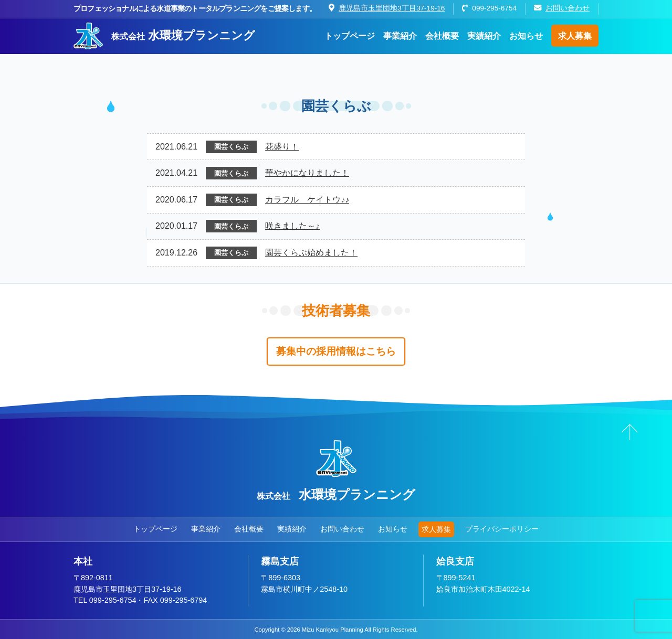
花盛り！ (282, 147)
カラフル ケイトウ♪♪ (307, 200)
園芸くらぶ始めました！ (311, 253)
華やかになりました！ (307, 173)
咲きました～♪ (292, 226)
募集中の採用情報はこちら (336, 351)
